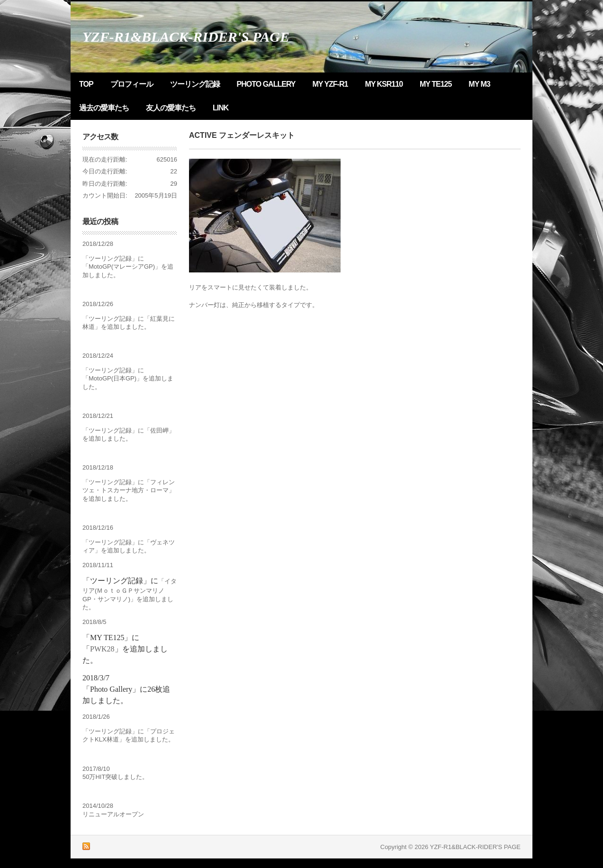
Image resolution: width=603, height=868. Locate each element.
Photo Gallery (266, 84)
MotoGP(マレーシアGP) (122, 267)
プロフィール (132, 84)
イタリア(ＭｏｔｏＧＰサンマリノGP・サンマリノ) (130, 590)
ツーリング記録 (195, 84)
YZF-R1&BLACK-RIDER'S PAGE (186, 37)
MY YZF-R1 (330, 84)
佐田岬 (159, 430)
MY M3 (479, 84)
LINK (220, 108)
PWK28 (102, 649)
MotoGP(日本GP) (112, 378)
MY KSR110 (384, 84)
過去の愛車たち (104, 108)
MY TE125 (436, 84)
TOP (86, 84)
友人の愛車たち (171, 108)
